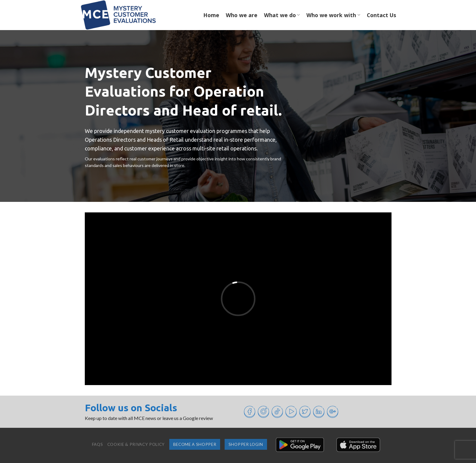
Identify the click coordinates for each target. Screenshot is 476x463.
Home (211, 15)
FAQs (98, 444)
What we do (282, 15)
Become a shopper (195, 444)
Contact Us (381, 15)
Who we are (242, 15)
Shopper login (246, 444)
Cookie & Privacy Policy (136, 444)
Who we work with (333, 15)
